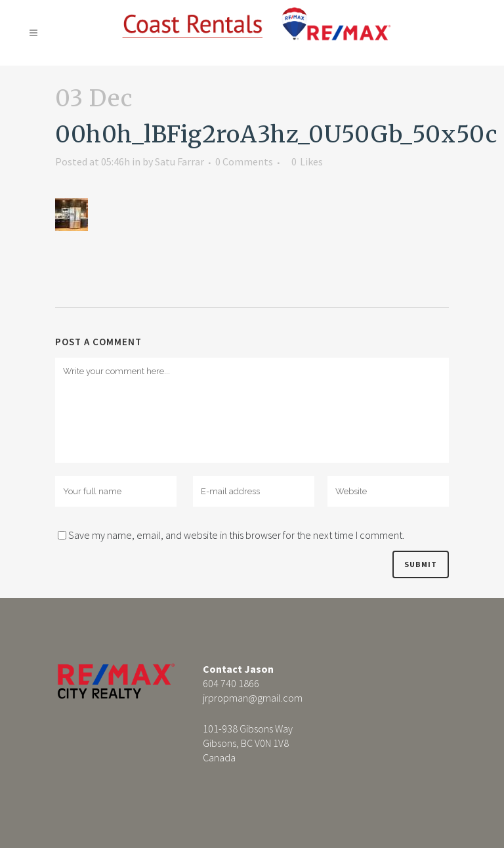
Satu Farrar (179, 161)
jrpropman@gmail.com (253, 698)
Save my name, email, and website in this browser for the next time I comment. (236, 535)
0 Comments (244, 161)
